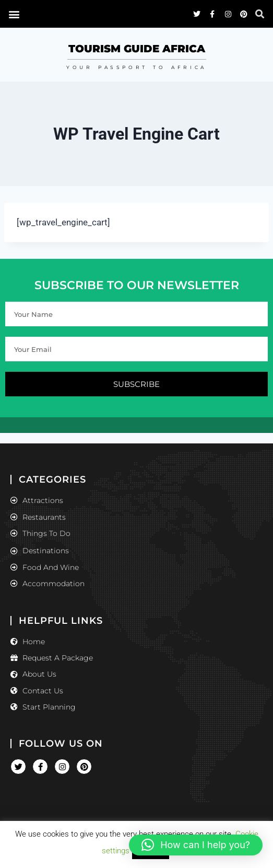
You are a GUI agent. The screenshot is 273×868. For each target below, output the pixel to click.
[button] (196, 845)
